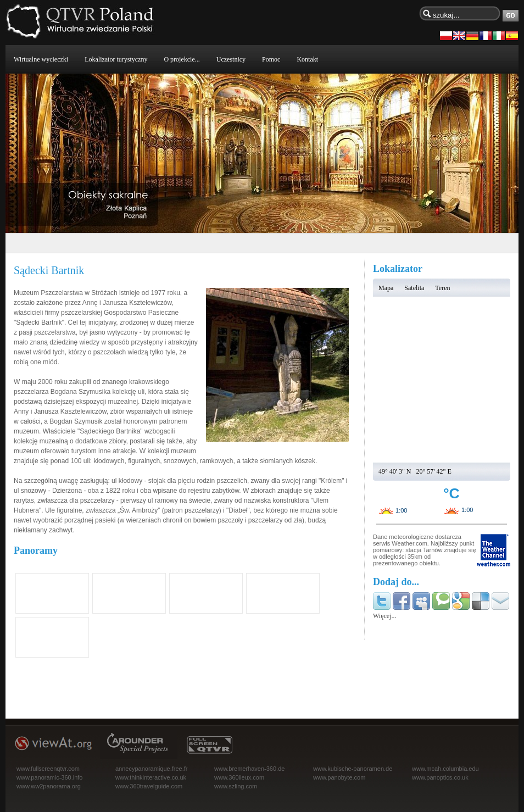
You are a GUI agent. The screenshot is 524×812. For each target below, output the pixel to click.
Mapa (386, 288)
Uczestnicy (231, 59)
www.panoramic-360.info (49, 777)
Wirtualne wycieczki (41, 59)
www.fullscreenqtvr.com (48, 769)
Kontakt (307, 59)
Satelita (414, 288)
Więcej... (385, 616)
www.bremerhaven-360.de (249, 769)
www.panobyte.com (339, 777)
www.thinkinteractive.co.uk (151, 777)
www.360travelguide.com (149, 786)
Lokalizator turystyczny (116, 59)
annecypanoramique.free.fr (151, 769)
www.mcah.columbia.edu (445, 769)
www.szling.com (236, 786)
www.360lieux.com (239, 777)
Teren (442, 288)
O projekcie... (182, 59)
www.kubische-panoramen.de (353, 769)
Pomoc (271, 59)
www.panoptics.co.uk (440, 777)
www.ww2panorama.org (49, 786)
